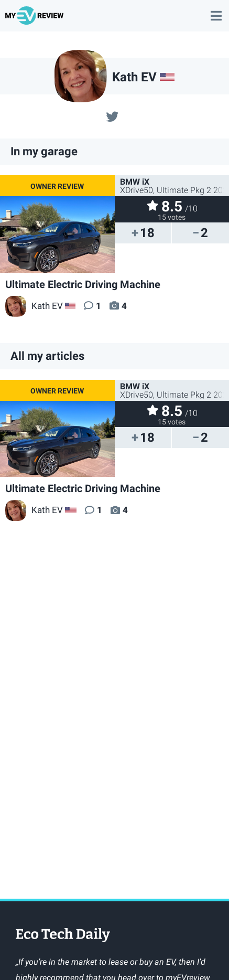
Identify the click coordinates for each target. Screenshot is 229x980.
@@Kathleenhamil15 (112, 115)
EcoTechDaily (63, 936)
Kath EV (34, 306)
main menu (216, 10)
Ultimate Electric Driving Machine (83, 284)
